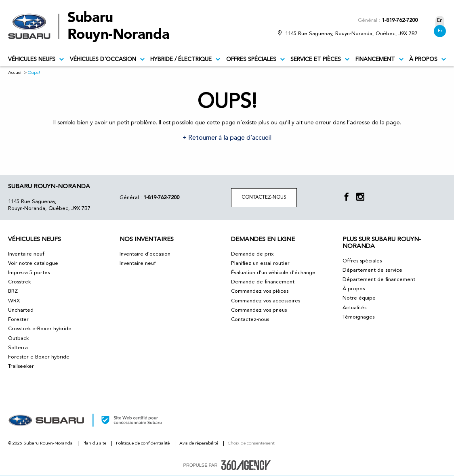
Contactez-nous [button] (264, 197)
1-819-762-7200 (400, 20)
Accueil (15, 73)
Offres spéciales (255, 59)
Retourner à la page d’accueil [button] (229, 138)
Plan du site (95, 443)
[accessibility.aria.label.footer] (246, 465)
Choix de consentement (251, 443)
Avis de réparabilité (199, 443)
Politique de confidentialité (143, 443)
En (440, 21)
